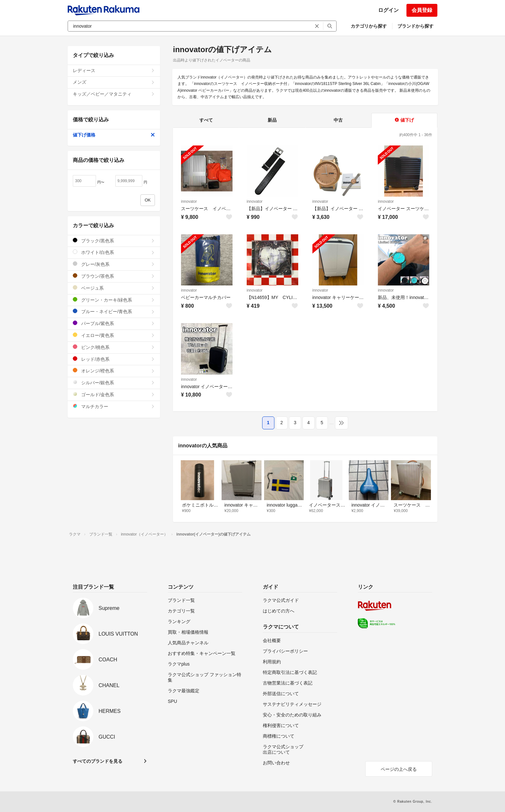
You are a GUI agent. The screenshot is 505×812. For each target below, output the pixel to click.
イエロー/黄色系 (114, 335)
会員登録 (422, 10)
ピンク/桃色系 (114, 347)
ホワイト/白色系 (114, 252)
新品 (272, 120)
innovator (189, 201)
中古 (338, 120)
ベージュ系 (114, 288)
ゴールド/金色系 (114, 394)
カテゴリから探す (369, 26)
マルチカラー (114, 406)
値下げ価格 (114, 135)
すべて (206, 120)
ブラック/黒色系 (114, 241)
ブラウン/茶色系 (114, 276)
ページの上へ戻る (399, 769)
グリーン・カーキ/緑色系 (114, 300)
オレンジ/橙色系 (114, 371)
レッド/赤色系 (114, 359)
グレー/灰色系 (114, 264)
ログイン (388, 10)
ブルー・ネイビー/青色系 (114, 311)
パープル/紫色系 (114, 323)
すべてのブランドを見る (98, 761)
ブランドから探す (415, 26)
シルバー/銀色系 (114, 383)
